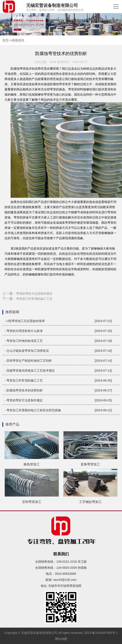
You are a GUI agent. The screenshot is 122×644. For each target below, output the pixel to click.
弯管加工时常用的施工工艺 (34, 299)
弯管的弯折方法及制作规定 (34, 294)
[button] (115, 24)
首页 (5, 40)
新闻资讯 (18, 40)
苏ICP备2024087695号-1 (101, 633)
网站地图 (61, 639)
